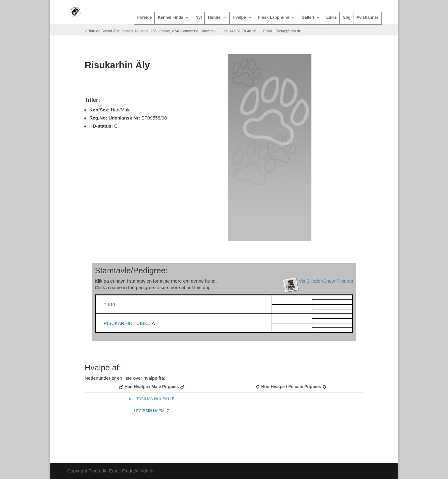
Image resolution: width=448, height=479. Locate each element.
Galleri (308, 17)
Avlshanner (367, 17)
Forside (145, 17)
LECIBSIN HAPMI (150, 411)
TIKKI (110, 305)
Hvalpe (239, 17)
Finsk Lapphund (274, 17)
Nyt (199, 17)
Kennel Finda (170, 17)
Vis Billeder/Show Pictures (326, 281)
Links (332, 17)
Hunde (214, 17)
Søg (347, 17)
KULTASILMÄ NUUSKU (150, 399)
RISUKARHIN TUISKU (128, 323)
